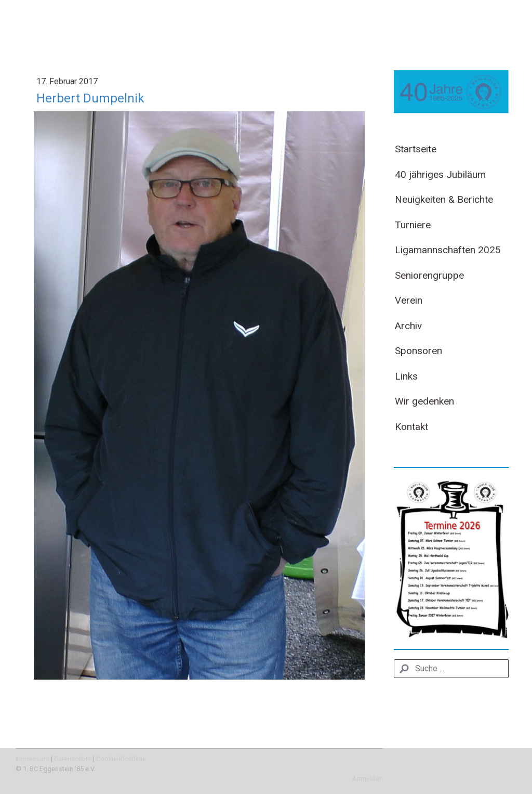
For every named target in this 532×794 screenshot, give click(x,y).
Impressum (32, 759)
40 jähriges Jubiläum (440, 174)
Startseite (416, 149)
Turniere (413, 225)
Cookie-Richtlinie (121, 759)
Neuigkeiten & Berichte (444, 199)
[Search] (451, 669)
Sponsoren (418, 351)
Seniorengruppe (429, 275)
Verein (409, 300)
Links (406, 376)
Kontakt (411, 427)
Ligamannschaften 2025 (448, 250)
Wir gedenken (424, 401)
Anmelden (368, 779)
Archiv (408, 326)
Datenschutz (73, 759)
